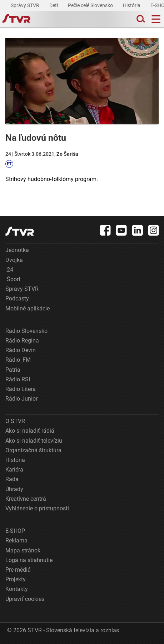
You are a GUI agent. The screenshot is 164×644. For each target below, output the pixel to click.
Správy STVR (26, 5)
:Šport (13, 279)
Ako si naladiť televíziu (34, 441)
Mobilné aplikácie (28, 308)
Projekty (16, 579)
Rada (12, 479)
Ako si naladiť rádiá (30, 431)
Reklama (16, 540)
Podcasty (17, 298)
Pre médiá (18, 570)
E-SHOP (15, 531)
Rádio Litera (21, 389)
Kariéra (14, 470)
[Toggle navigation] (156, 19)
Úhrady (14, 489)
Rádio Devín (21, 350)
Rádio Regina (22, 341)
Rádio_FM (18, 360)
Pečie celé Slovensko (91, 5)
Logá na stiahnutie (29, 560)
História (132, 5)
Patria (13, 370)
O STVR (15, 421)
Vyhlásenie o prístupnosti (37, 508)
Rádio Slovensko (26, 331)
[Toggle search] (140, 19)
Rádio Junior (21, 399)
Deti (54, 5)
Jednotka (17, 250)
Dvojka (14, 260)
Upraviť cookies (25, 599)
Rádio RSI (18, 379)
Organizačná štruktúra (33, 450)
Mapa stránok (23, 550)
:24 (9, 270)
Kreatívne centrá (26, 499)
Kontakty (17, 589)
